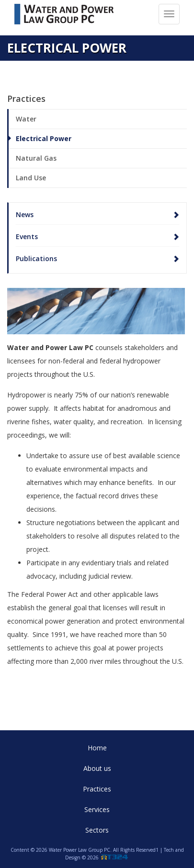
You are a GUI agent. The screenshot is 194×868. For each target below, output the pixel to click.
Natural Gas (36, 158)
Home (97, 748)
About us (97, 768)
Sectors (97, 830)
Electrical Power (44, 138)
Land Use (31, 178)
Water (26, 119)
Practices (97, 789)
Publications (36, 258)
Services (97, 809)
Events (27, 236)
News (25, 214)
